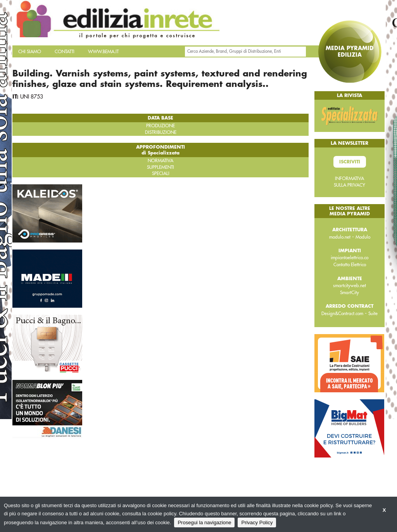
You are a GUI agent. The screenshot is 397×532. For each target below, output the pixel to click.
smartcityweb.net (350, 286)
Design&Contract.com (342, 314)
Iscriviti (350, 162)
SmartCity (350, 293)
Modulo (363, 237)
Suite (373, 314)
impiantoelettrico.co (350, 258)
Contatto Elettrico (350, 265)
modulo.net (340, 237)
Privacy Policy (257, 522)
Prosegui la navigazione (204, 522)
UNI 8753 (32, 97)
